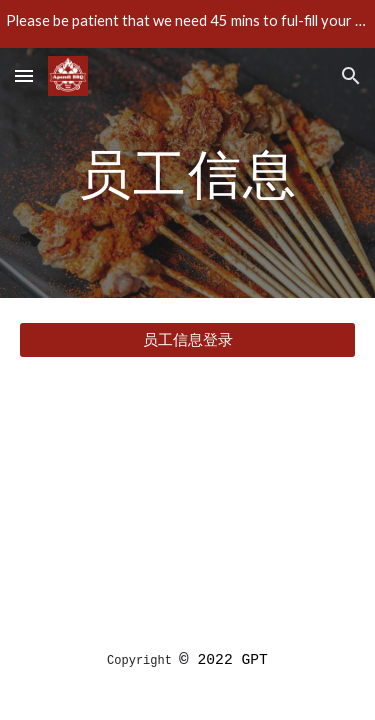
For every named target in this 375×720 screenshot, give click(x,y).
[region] (187, 24)
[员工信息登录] (188, 340)
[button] (24, 75)
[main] (188, 172)
